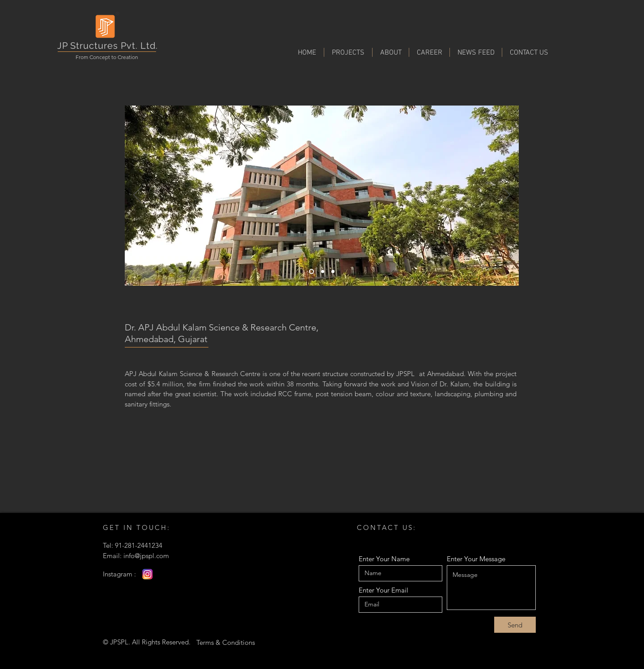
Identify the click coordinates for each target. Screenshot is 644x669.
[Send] (515, 625)
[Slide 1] (311, 272)
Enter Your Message (476, 559)
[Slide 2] (323, 272)
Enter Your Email (383, 590)
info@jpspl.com (146, 556)
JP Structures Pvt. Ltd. (108, 46)
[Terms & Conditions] (226, 642)
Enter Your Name (384, 559)
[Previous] (137, 195)
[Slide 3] (333, 272)
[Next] (506, 195)
